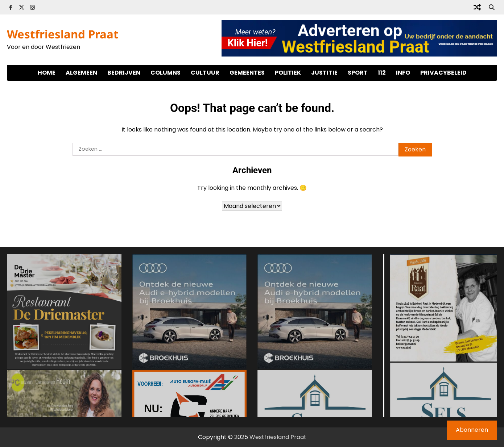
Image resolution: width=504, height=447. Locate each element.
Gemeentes (247, 73)
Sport (358, 73)
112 (382, 73)
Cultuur (205, 73)
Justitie (324, 73)
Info (403, 73)
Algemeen (81, 73)
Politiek (288, 73)
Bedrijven (124, 73)
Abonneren (472, 430)
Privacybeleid (443, 73)
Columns (166, 73)
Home (47, 73)
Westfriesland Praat (63, 34)
